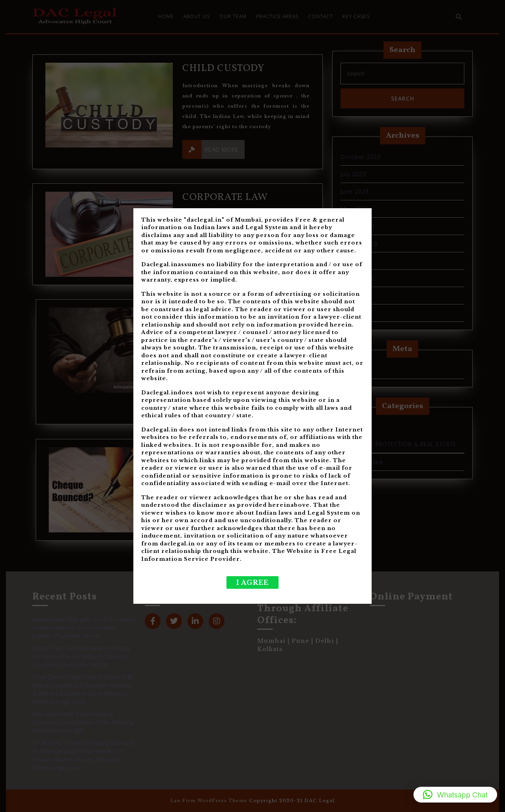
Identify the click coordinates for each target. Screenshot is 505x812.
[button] (455, 795)
